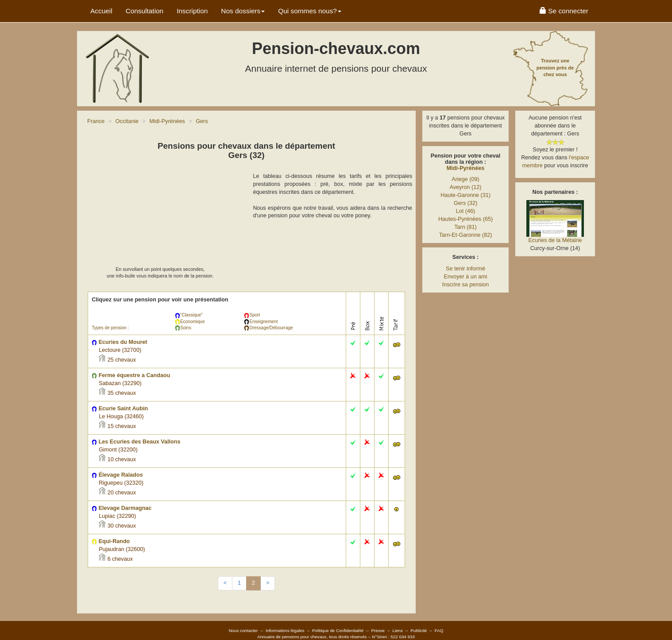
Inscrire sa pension (466, 285)
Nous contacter (243, 630)
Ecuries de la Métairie (555, 240)
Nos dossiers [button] (243, 11)
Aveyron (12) (466, 187)
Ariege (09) (465, 179)
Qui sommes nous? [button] (310, 11)
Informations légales (285, 630)
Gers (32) (465, 203)
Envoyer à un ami (465, 277)
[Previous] (225, 583)
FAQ (439, 630)
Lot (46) (465, 211)
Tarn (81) (465, 227)
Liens (397, 630)
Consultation (145, 11)
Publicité (419, 630)
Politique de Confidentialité (338, 630)
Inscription (192, 11)
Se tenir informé (465, 269)
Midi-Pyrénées (465, 168)
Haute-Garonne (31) (465, 195)
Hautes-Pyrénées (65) (465, 219)
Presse (378, 630)
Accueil (101, 11)
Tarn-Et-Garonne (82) (466, 235)
